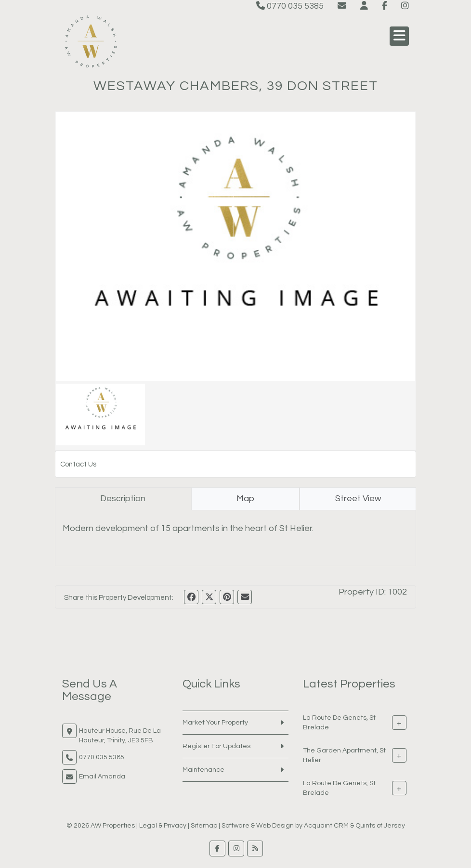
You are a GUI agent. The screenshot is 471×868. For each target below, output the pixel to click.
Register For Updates (216, 746)
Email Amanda (102, 777)
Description (123, 499)
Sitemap (204, 826)
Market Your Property (215, 723)
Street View (358, 499)
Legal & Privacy (163, 826)
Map (245, 499)
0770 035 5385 (290, 6)
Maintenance (203, 770)
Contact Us (78, 464)
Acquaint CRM (326, 826)
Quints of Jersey (380, 826)
